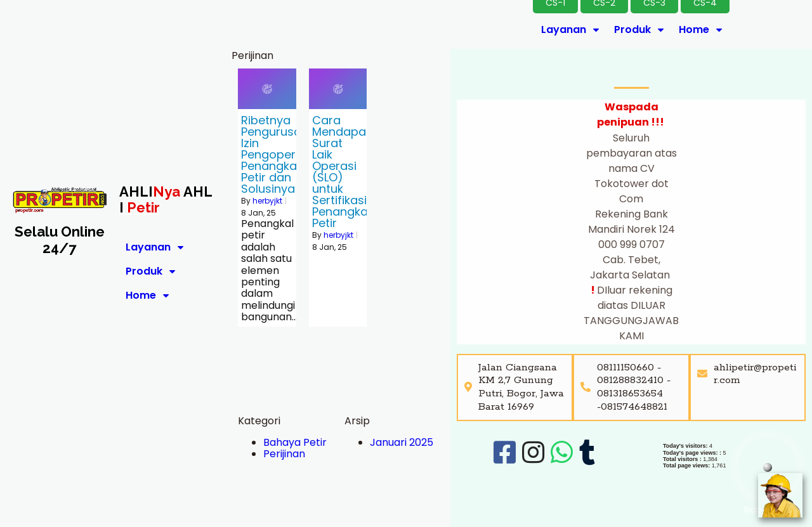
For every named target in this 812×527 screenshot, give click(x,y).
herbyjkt (267, 201)
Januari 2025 (402, 442)
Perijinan (284, 454)
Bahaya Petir (295, 442)
